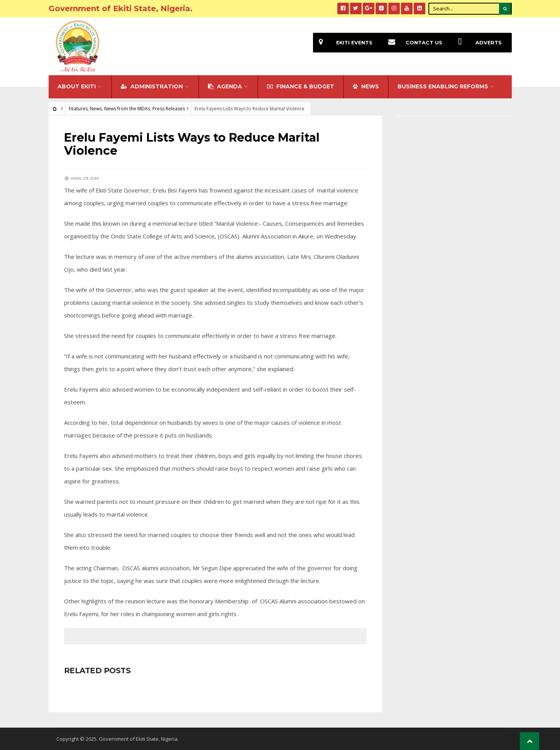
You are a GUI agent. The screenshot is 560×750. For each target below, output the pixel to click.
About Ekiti (77, 86)
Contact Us (412, 43)
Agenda (225, 86)
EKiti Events (343, 43)
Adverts (477, 43)
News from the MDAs (127, 109)
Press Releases (169, 109)
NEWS (366, 86)
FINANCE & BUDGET (301, 86)
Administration (152, 86)
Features (78, 109)
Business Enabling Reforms (443, 86)
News (96, 109)
